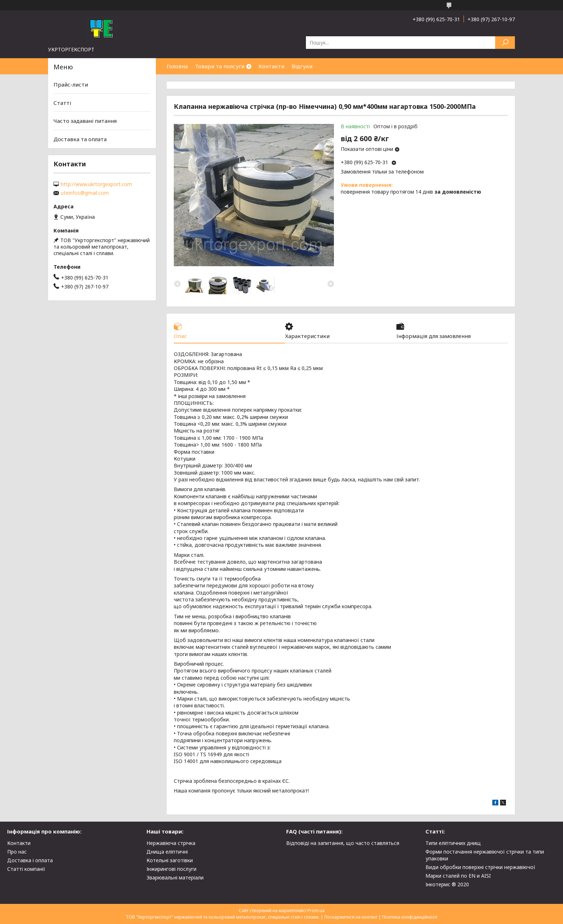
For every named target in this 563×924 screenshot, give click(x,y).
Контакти (271, 66)
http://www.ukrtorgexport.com (96, 184)
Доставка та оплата (80, 139)
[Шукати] (505, 43)
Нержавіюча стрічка (171, 843)
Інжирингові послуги (171, 869)
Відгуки (302, 66)
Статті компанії (26, 869)
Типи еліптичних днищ (453, 843)
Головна (177, 66)
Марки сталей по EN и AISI (458, 876)
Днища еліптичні (167, 852)
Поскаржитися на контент (351, 917)
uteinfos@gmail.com (85, 193)
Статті (62, 103)
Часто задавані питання (85, 121)
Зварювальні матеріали (175, 877)
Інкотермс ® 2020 (447, 884)
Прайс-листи (71, 84)
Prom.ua (316, 911)
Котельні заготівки (170, 860)
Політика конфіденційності (410, 917)
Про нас (17, 852)
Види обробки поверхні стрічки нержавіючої (480, 867)
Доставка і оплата (30, 860)
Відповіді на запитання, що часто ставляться (343, 843)
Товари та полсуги (220, 66)
